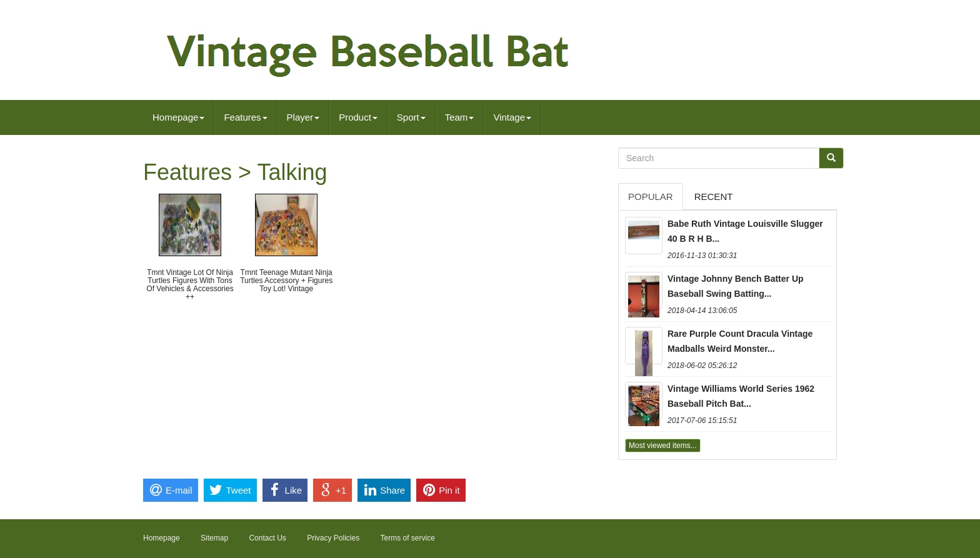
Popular (651, 197)
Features (245, 117)
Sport (411, 117)
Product (358, 117)
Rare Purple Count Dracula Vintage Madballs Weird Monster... (740, 341)
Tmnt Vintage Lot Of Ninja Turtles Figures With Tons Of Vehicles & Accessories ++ (190, 285)
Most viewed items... (663, 446)
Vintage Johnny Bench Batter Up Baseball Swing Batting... (736, 286)
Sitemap (214, 538)
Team (460, 117)
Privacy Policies (333, 538)
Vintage (512, 117)
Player (303, 117)
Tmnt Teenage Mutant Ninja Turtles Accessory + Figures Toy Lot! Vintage (286, 281)
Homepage (178, 117)
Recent (714, 197)
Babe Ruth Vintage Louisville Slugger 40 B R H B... (745, 231)
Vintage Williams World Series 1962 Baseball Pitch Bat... (741, 396)
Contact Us (267, 538)
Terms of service (408, 538)
